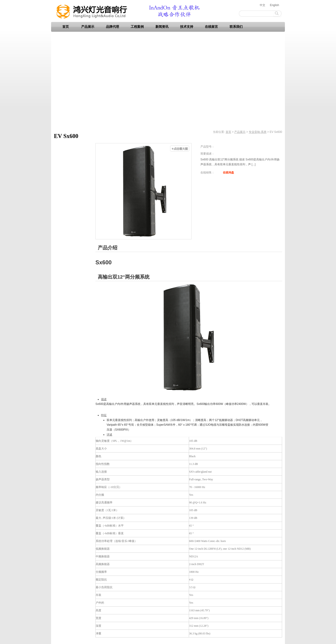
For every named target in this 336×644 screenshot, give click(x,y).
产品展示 (88, 27)
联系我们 (236, 27)
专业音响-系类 (258, 132)
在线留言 (211, 27)
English (275, 5)
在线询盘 (228, 173)
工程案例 (137, 27)
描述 (104, 399)
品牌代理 (112, 27)
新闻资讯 (162, 27)
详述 (109, 435)
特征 (104, 415)
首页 (66, 27)
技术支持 (187, 27)
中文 (262, 5)
